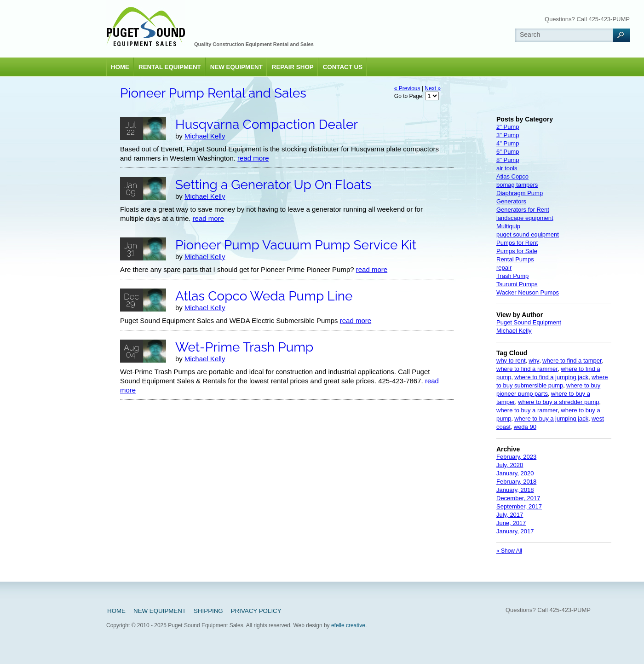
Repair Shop (293, 67)
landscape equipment (525, 218)
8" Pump (508, 160)
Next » (433, 88)
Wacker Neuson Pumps (528, 292)
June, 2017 (511, 523)
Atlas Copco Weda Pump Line (264, 296)
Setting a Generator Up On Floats (273, 185)
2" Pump (508, 127)
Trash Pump (512, 276)
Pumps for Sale (517, 251)
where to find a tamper (572, 361)
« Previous (407, 88)
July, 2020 (510, 465)
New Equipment (236, 67)
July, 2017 (510, 515)
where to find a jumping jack (551, 377)
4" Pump (508, 143)
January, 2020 (515, 473)
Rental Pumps (515, 259)
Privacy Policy (256, 611)
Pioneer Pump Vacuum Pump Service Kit (296, 245)
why (534, 361)
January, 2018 (515, 490)
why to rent (511, 361)
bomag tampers (517, 185)
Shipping (208, 611)
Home (120, 67)
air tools (507, 168)
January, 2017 (515, 531)
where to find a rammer (527, 369)
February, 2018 (516, 482)
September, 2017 (519, 506)
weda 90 (525, 427)
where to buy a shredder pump (558, 402)
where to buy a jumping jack (551, 419)
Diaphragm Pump (520, 193)
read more (253, 158)
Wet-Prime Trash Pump (244, 347)
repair (504, 268)
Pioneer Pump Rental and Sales (213, 93)
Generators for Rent (523, 210)
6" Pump (508, 152)
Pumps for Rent (517, 243)
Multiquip (508, 226)
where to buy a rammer (527, 410)
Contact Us (343, 67)
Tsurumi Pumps (517, 284)
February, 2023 (516, 457)
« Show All (509, 551)
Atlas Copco (512, 176)
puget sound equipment (528, 234)
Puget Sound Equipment (529, 322)
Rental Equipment (170, 67)
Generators (511, 201)
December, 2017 (518, 498)
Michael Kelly (205, 136)
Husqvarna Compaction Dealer (267, 124)
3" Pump (508, 135)
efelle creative (348, 625)
